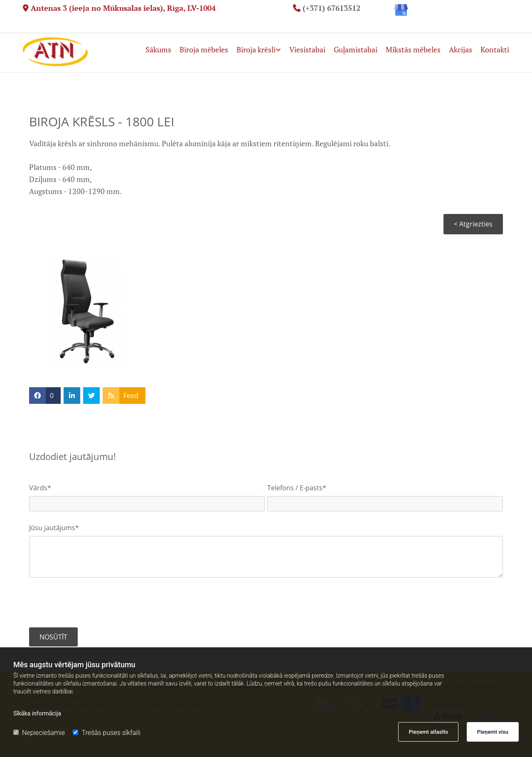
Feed (131, 396)
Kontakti (495, 49)
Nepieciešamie (39, 733)
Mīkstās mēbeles (413, 49)
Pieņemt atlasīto (428, 732)
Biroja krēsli (256, 49)
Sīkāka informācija (37, 713)
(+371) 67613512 (331, 8)
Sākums (158, 49)
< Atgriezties (473, 224)
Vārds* (40, 488)
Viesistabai (307, 49)
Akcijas (461, 49)
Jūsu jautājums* (54, 528)
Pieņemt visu (493, 732)
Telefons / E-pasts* (297, 488)
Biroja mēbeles (204, 49)
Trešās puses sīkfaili (106, 733)
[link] (255, 45)
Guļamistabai (356, 49)
